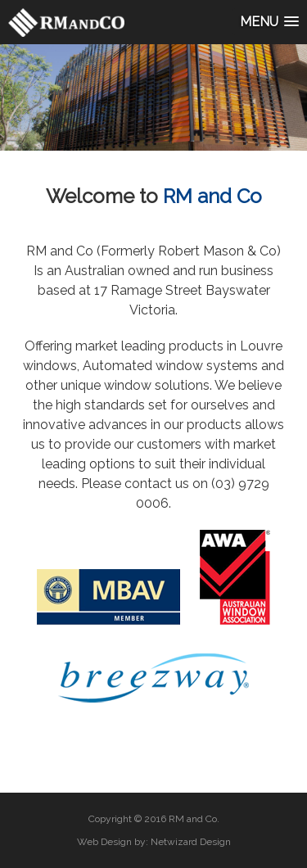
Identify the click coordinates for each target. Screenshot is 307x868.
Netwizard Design (191, 842)
